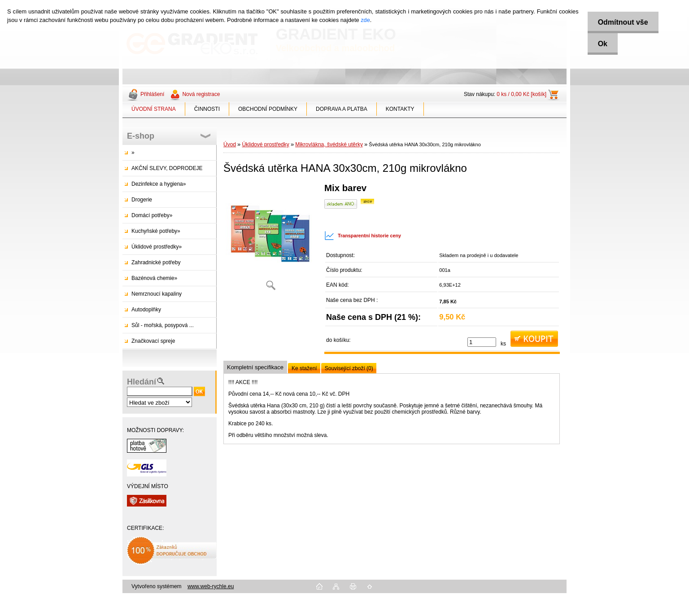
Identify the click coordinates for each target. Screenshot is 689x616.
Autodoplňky (146, 310)
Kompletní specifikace (255, 367)
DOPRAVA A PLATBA (342, 109)
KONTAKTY (400, 109)
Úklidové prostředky (265, 144)
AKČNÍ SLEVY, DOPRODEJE (167, 168)
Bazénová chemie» (154, 278)
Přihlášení (152, 94)
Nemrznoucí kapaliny (157, 294)
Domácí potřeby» (152, 215)
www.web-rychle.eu (211, 586)
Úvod (230, 144)
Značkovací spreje (153, 341)
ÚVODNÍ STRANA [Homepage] (154, 109)
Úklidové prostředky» (157, 247)
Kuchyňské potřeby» (156, 231)
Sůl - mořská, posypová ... (163, 325)
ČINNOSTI (207, 109)
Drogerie (142, 200)
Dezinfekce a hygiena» (159, 184)
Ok (601, 44)
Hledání (142, 382)
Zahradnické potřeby (156, 262)
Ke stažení (304, 368)
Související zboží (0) (349, 368)
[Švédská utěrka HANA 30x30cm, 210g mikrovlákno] (270, 240)
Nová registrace (201, 94)
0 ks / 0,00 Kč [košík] (521, 94)
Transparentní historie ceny (363, 236)
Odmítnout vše (621, 22)
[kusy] (482, 342)
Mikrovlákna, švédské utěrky (329, 144)
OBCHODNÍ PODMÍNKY (268, 109)
